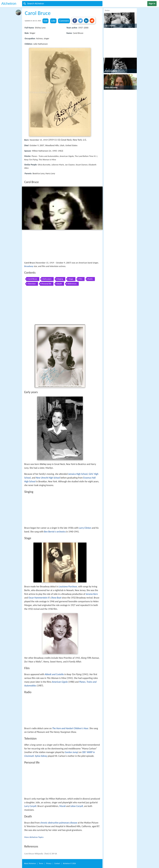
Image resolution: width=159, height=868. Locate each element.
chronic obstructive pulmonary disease (59, 823)
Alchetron (9, 4)
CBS (84, 752)
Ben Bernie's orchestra (55, 532)
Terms (41, 863)
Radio (90, 279)
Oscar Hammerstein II (39, 598)
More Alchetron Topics (34, 837)
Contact (57, 863)
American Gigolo (60, 682)
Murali (63, 806)
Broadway (29, 266)
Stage (71, 279)
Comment (64, 21)
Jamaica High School (78, 474)
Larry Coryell (30, 806)
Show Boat (56, 598)
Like (53, 21)
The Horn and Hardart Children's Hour (70, 728)
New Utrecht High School (48, 478)
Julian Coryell (77, 806)
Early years (47, 279)
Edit (45, 21)
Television (32, 284)
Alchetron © (69, 863)
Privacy (49, 863)
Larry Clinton (85, 528)
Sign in (152, 4)
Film (81, 279)
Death (59, 284)
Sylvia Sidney (41, 756)
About (30, 863)
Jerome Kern (92, 594)
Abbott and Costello (54, 674)
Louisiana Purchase (68, 587)
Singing (60, 279)
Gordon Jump (71, 752)
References (72, 284)
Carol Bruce (32, 279)
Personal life (46, 284)
